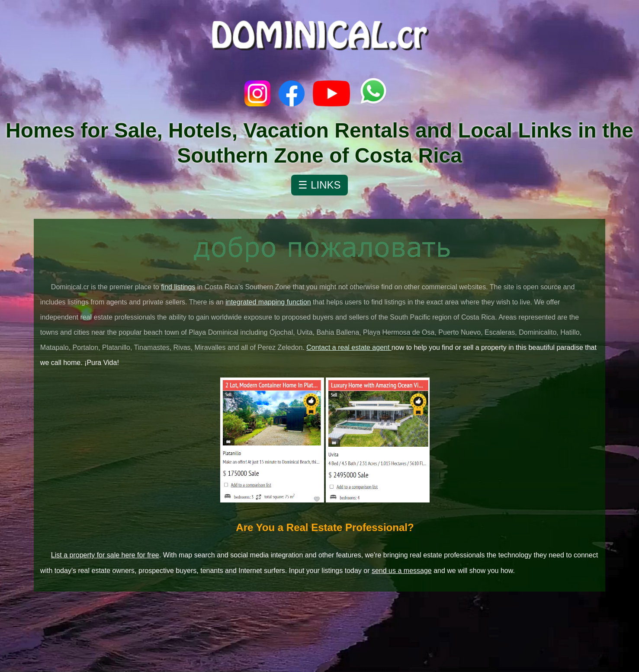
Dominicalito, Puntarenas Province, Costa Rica (319, 633)
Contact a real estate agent (349, 347)
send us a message (402, 571)
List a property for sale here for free (105, 555)
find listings (178, 287)
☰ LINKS (319, 185)
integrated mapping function (268, 302)
